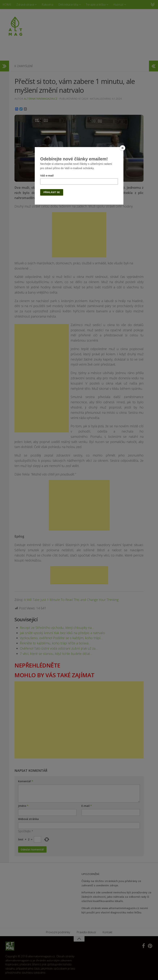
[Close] (123, 148)
